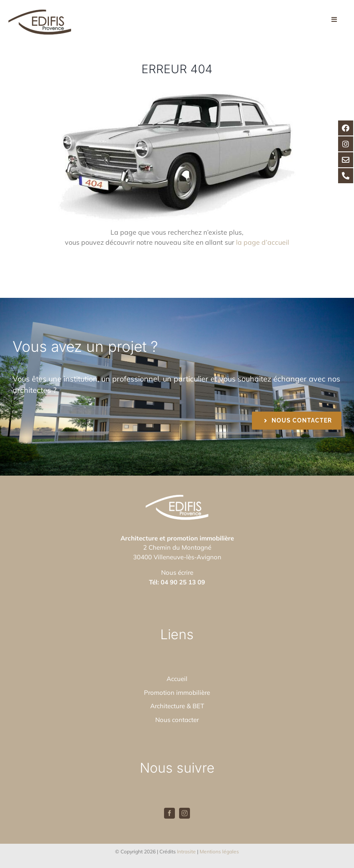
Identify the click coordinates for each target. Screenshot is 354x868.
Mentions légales (219, 851)
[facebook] (169, 813)
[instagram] (185, 813)
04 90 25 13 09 (183, 582)
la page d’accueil (263, 242)
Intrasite (186, 851)
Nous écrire (177, 572)
